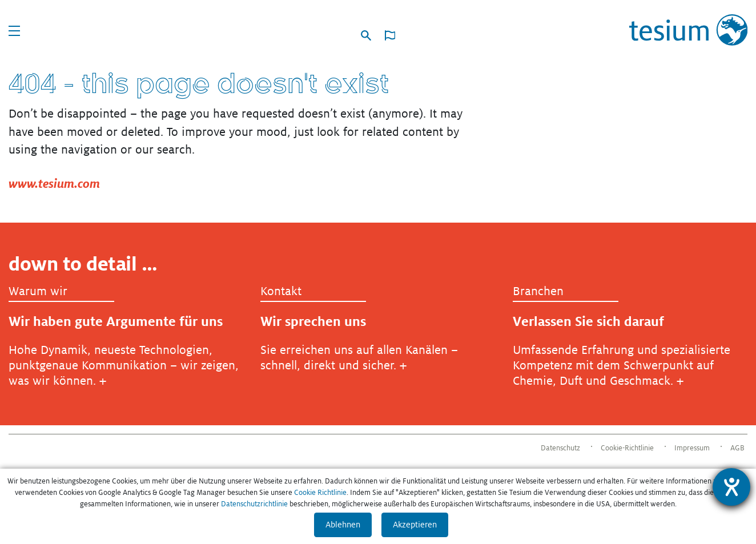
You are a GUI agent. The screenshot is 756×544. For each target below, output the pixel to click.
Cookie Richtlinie (320, 493)
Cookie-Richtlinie (627, 448)
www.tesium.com (54, 184)
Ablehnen (343, 525)
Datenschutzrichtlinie (254, 504)
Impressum (692, 448)
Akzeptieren (415, 525)
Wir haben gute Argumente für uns (116, 321)
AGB (737, 448)
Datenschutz (560, 448)
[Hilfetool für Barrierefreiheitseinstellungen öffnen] (731, 487)
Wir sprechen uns (313, 321)
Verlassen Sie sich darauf (588, 321)
